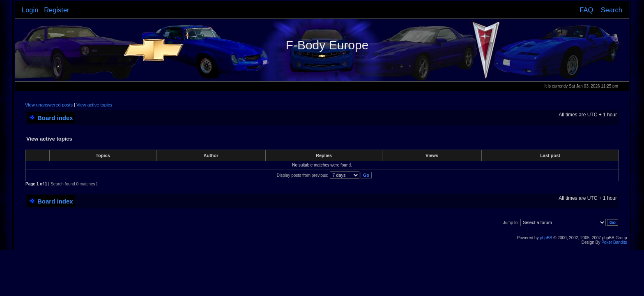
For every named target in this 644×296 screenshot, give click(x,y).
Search (612, 10)
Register (56, 10)
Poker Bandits (614, 242)
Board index (55, 118)
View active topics (94, 105)
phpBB (546, 238)
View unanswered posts (49, 105)
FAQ (586, 10)
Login (30, 10)
